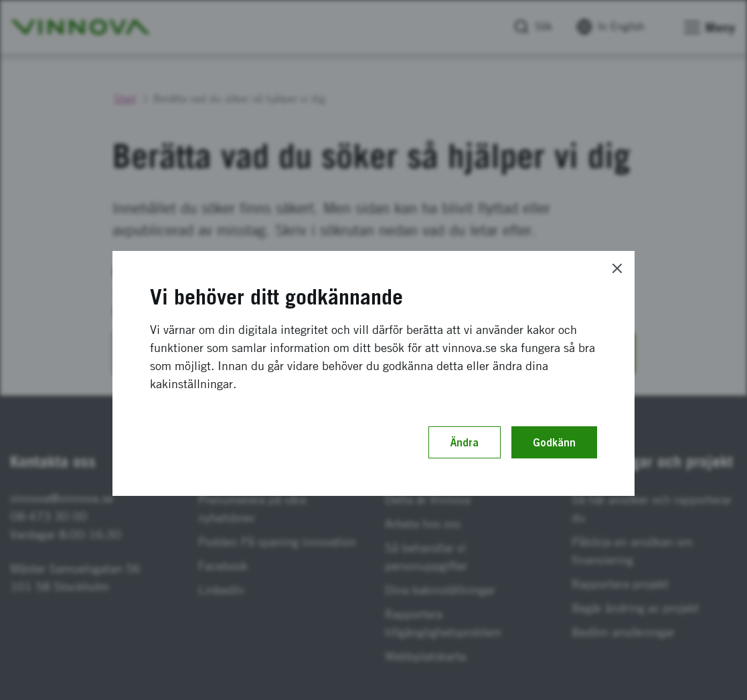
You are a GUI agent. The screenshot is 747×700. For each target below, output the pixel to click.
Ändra (465, 442)
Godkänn (554, 442)
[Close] (617, 268)
